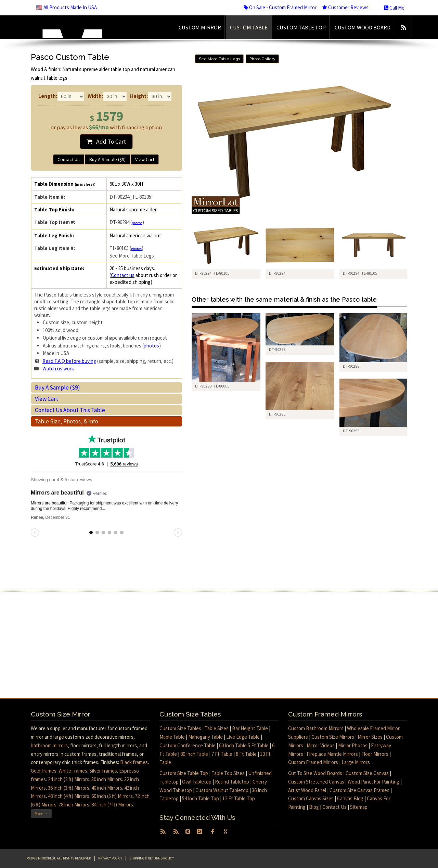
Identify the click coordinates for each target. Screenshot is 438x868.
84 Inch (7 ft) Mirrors (112, 805)
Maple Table (172, 737)
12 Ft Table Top (239, 798)
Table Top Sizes (228, 773)
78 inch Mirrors (74, 805)
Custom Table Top (301, 27)
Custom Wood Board (363, 27)
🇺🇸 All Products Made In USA (66, 7)
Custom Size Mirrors (333, 737)
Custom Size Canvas (367, 773)
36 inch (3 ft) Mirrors (69, 788)
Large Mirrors (356, 762)
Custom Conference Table (188, 745)
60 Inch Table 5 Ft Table (244, 745)
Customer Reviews (345, 7)
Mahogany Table (205, 737)
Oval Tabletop (197, 782)
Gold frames (44, 771)
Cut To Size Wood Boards (315, 773)
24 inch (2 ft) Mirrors (69, 779)
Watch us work (58, 369)
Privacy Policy (110, 858)
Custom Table (249, 27)
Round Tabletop (232, 782)
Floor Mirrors (375, 754)
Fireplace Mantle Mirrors (332, 754)
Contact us (123, 275)
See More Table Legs (132, 256)
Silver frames (103, 771)
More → (41, 813)
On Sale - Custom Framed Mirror (280, 7)
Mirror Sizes (370, 737)
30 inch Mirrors (107, 779)
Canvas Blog (350, 798)
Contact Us (69, 159)
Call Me (394, 8)
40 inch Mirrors (107, 788)
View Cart (145, 159)
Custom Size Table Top (184, 773)
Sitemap (359, 807)
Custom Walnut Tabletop (222, 790)
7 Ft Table (222, 754)
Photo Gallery (262, 59)
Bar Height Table (250, 728)
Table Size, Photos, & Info (67, 421)
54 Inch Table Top (201, 798)
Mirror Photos (353, 745)
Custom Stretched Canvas (316, 782)
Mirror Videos (321, 745)
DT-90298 (277, 349)
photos (137, 223)
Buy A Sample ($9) (107, 159)
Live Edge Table (243, 737)
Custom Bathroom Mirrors (316, 728)
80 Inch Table (194, 754)
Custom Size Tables (180, 728)
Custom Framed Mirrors (313, 762)
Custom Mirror (200, 27)
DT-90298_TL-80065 (212, 386)
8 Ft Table (246, 754)
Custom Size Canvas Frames (359, 790)
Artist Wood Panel (307, 790)
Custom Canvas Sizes (311, 798)
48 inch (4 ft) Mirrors (69, 796)
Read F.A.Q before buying (69, 361)
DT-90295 (277, 414)
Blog (314, 807)
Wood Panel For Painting (373, 782)
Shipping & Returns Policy (152, 858)
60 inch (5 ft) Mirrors (112, 796)
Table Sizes (217, 728)
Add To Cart (106, 142)
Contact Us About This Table (70, 410)
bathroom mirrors (49, 745)
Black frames (134, 762)
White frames (73, 771)
